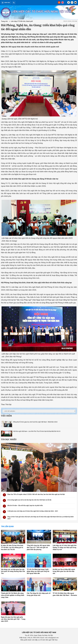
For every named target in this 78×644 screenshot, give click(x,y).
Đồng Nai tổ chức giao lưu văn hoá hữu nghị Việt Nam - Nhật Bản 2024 (35, 422)
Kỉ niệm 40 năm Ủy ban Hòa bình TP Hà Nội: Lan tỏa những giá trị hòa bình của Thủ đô (12, 547)
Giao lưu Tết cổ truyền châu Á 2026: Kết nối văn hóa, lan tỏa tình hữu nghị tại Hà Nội (36, 494)
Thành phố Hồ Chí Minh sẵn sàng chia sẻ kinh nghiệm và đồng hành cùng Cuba (13, 595)
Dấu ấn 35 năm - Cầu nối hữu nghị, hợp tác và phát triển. (25, 505)
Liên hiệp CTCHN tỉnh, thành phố (22, 21)
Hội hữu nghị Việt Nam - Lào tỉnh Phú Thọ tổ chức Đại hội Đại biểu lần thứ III (37, 431)
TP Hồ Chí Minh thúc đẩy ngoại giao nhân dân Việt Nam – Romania (65, 594)
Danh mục (6, 3)
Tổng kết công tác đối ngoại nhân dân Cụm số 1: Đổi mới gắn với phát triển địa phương (38, 547)
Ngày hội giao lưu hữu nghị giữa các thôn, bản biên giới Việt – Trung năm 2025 (13, 619)
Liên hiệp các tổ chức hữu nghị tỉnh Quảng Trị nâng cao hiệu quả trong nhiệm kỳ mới (65, 547)
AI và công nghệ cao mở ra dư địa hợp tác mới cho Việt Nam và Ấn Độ (29, 500)
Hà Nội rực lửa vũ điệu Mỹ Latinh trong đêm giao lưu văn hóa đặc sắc (64, 571)
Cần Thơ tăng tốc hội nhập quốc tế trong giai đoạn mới (39, 594)
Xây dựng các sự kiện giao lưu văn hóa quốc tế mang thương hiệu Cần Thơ (13, 571)
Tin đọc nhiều (9, 439)
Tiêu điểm (6, 416)
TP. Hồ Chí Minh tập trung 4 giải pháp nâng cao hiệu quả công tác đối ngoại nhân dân (38, 571)
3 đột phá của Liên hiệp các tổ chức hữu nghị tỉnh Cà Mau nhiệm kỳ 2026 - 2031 (33, 511)
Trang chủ (4, 21)
